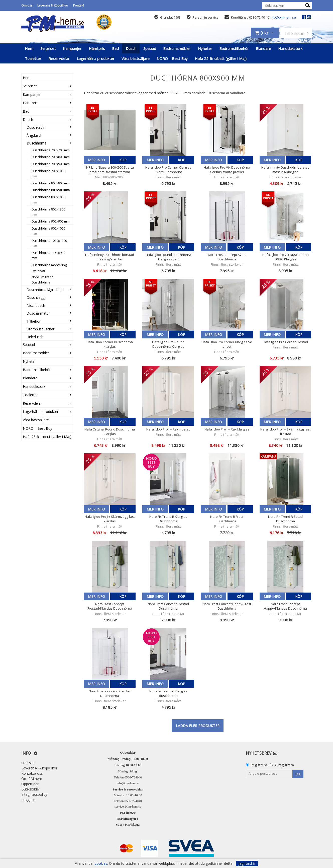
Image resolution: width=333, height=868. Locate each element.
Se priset (48, 48)
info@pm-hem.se (283, 17)
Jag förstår (247, 863)
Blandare (263, 48)
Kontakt (79, 5)
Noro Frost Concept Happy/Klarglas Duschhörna (285, 606)
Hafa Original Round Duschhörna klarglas (110, 431)
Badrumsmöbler (177, 48)
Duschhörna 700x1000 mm (48, 173)
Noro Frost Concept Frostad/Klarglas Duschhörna (110, 606)
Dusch (131, 48)
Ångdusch (34, 135)
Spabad (150, 48)
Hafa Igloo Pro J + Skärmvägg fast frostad (285, 431)
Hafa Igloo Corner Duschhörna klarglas (110, 344)
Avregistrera (284, 765)
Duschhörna (36, 143)
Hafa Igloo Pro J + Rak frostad (168, 429)
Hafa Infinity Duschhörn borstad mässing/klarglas (110, 257)
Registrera (259, 765)
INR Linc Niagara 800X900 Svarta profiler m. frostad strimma (110, 170)
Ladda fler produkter (198, 726)
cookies (101, 863)
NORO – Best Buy (172, 58)
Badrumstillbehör (234, 48)
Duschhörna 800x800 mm (51, 183)
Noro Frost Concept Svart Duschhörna (227, 257)
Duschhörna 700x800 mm (51, 157)
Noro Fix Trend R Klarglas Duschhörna (168, 519)
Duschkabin (36, 127)
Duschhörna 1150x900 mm (48, 255)
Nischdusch (36, 305)
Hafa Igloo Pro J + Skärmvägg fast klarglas (110, 519)
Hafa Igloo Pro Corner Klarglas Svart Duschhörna (168, 170)
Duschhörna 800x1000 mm (48, 200)
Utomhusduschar (40, 329)
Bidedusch (35, 337)
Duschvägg (36, 297)
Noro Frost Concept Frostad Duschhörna (168, 606)
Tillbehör (34, 321)
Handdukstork (290, 48)
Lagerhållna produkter (96, 58)
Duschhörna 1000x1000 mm (49, 243)
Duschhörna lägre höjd (45, 290)
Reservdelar (59, 58)
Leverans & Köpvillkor (53, 5)
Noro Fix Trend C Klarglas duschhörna (168, 693)
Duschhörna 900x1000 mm (48, 231)
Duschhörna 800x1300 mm (48, 212)
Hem (29, 48)
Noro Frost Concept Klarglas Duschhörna (110, 693)
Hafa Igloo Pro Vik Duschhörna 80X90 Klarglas (286, 257)
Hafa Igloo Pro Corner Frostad (285, 342)
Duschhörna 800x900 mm (51, 190)
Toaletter (33, 58)
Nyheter (205, 48)
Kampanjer (72, 48)
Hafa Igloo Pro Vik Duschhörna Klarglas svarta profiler (227, 170)
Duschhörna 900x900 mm (51, 221)
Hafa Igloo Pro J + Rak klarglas (227, 429)
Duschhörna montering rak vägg (49, 268)
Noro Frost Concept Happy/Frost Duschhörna (227, 606)
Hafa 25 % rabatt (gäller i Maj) (221, 58)
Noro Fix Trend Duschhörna (43, 280)
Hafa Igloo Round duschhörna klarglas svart (168, 257)
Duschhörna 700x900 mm (51, 164)
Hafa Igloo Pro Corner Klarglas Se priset (227, 344)
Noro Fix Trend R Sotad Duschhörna (285, 519)
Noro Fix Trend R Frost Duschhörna (227, 519)
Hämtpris (97, 48)
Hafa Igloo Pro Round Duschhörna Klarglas (168, 344)
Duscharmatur (38, 313)
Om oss (27, 5)
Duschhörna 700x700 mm (51, 150)
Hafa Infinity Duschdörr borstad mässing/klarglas (285, 170)
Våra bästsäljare (136, 58)
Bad (115, 48)
